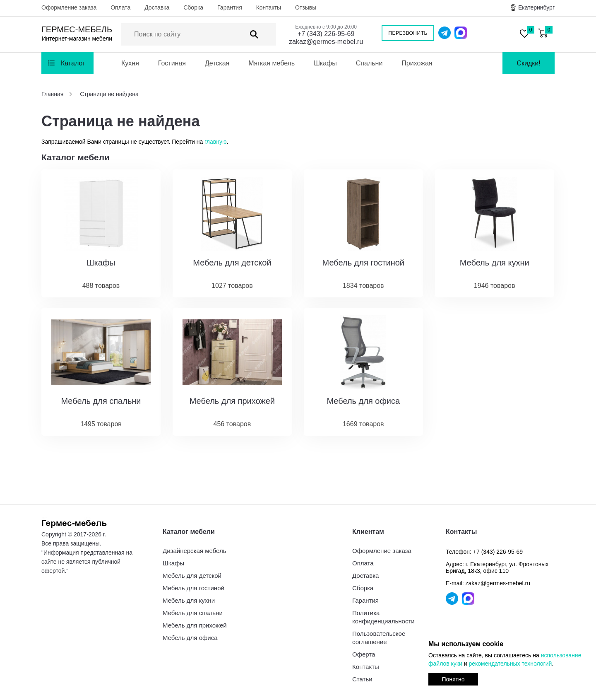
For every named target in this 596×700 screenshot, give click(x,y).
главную (215, 142)
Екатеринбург (536, 7)
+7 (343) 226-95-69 (326, 34)
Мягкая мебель (272, 63)
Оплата (120, 7)
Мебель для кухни (189, 600)
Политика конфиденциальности (383, 617)
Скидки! (528, 63)
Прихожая (417, 63)
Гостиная (172, 63)
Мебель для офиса (190, 638)
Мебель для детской (192, 576)
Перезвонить (408, 33)
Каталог (73, 63)
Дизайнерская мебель (194, 551)
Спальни (369, 63)
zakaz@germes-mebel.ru (326, 42)
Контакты (269, 7)
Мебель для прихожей (195, 625)
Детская (217, 63)
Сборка (193, 7)
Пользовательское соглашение (379, 638)
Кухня (130, 63)
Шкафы (325, 63)
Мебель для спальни (193, 613)
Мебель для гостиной (193, 588)
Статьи (362, 679)
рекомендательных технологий (510, 664)
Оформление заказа (69, 7)
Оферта (364, 654)
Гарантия (230, 7)
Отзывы (306, 7)
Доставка (157, 7)
